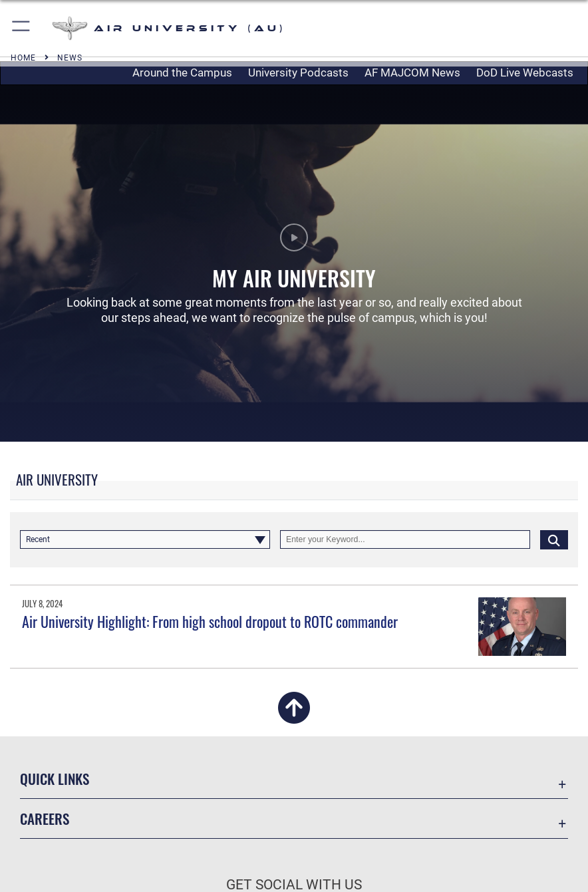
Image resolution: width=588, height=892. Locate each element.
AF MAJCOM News (412, 73)
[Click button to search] (554, 539)
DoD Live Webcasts (525, 73)
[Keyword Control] (405, 539)
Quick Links (55, 779)
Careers (45, 818)
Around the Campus (182, 73)
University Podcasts (298, 73)
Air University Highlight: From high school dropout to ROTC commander (210, 621)
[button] (22, 28)
